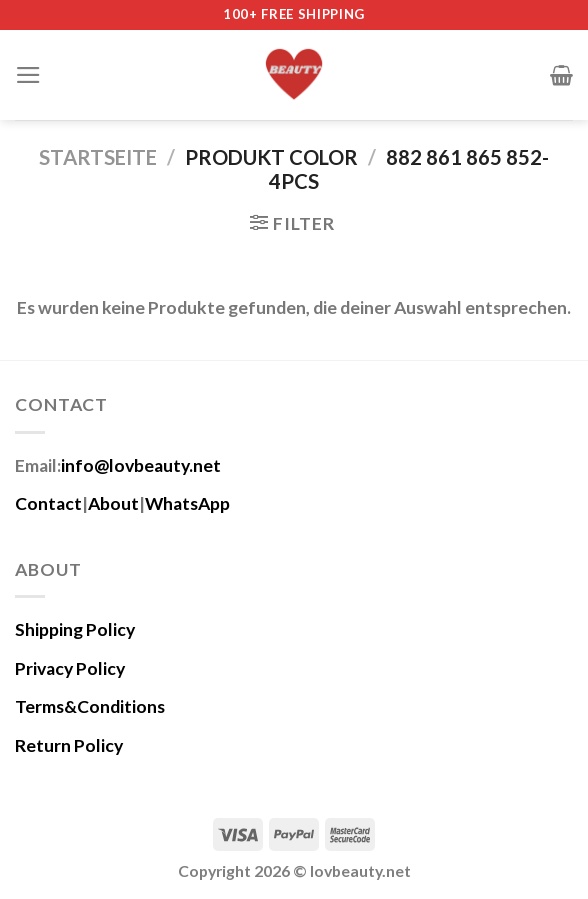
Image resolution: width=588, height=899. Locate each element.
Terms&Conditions (90, 706)
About (113, 503)
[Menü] (28, 75)
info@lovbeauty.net (141, 465)
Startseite (98, 157)
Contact (48, 503)
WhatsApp (187, 503)
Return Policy (69, 745)
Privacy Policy (70, 668)
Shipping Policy (75, 629)
